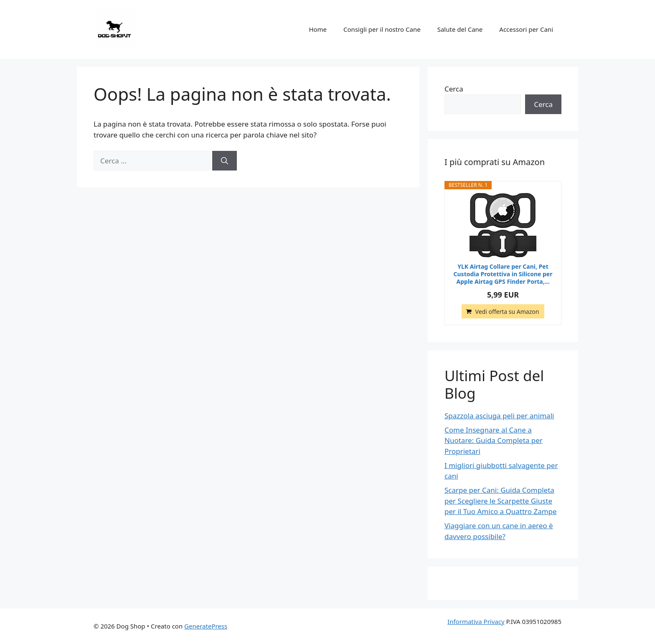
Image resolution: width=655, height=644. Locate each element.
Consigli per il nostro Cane (382, 29)
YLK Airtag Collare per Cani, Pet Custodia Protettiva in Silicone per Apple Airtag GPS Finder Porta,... (503, 274)
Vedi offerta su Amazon (507, 312)
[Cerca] (225, 161)
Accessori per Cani (526, 29)
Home (318, 29)
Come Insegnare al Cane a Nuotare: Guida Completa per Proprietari (494, 440)
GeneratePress (206, 626)
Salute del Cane (460, 29)
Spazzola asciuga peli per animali (499, 416)
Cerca (454, 89)
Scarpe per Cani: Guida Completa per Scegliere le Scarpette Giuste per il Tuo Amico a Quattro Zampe (501, 501)
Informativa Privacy (476, 621)
